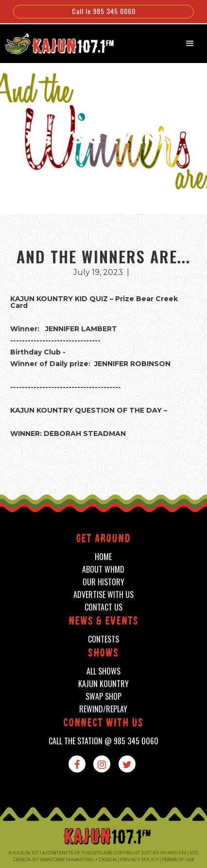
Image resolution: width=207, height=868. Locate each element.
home (103, 557)
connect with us (103, 724)
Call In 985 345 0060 (104, 11)
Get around (103, 539)
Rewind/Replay (103, 709)
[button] (190, 44)
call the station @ (103, 741)
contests (103, 639)
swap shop (103, 697)
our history (103, 582)
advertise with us (103, 595)
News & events (103, 622)
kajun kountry (103, 684)
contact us (103, 607)
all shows (103, 671)
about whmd (103, 570)
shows (103, 654)
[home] (55, 43)
